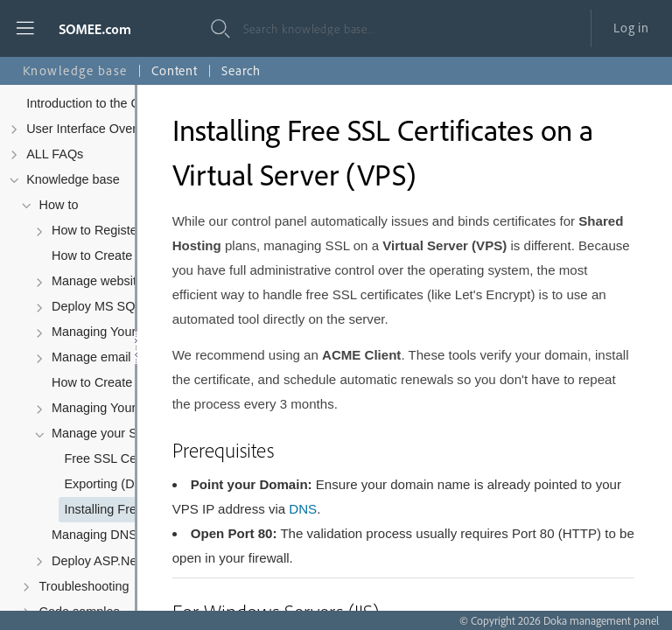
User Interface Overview (94, 129)
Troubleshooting (84, 586)
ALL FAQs (55, 154)
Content (175, 70)
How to (59, 205)
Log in (631, 28)
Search (241, 70)
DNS (303, 509)
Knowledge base (73, 179)
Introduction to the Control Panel (117, 103)
